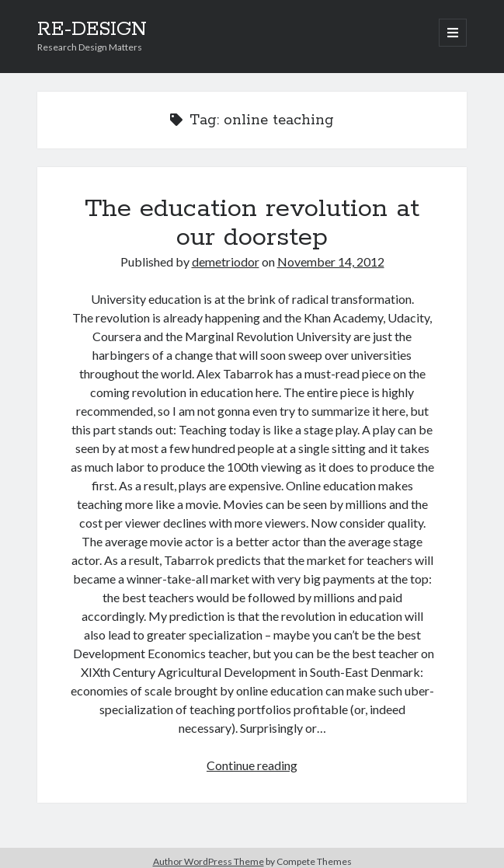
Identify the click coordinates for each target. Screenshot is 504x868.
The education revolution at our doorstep (252, 223)
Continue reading (252, 765)
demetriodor (226, 261)
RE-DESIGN (92, 30)
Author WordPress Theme (209, 861)
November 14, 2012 (331, 261)
